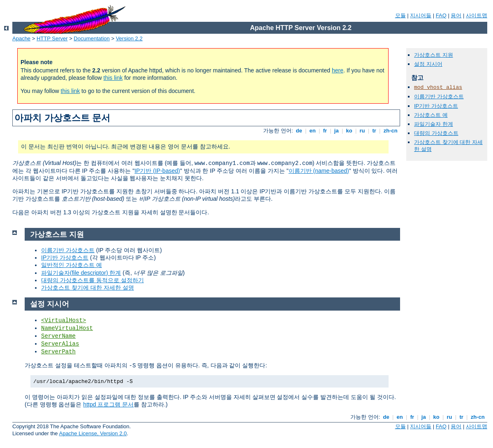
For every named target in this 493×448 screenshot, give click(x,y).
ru (362, 131)
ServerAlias (60, 344)
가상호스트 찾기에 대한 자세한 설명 (88, 288)
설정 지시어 (428, 64)
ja (336, 131)
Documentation (91, 38)
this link (113, 78)
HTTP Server (52, 38)
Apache (21, 38)
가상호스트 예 (431, 115)
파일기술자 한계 (434, 124)
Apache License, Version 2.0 (93, 433)
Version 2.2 (129, 38)
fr (325, 131)
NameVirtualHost (67, 328)
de (299, 131)
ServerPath (58, 352)
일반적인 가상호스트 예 (72, 265)
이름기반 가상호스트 (439, 96)
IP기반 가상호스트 (436, 106)
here (338, 70)
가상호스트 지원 (434, 55)
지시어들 (421, 15)
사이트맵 (477, 15)
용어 (456, 15)
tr (374, 131)
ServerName (58, 336)
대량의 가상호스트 (436, 133)
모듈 (400, 15)
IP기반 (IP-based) (157, 171)
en (312, 131)
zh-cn (390, 131)
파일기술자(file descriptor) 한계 (81, 273)
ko (349, 131)
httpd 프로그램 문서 (108, 404)
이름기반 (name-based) (319, 171)
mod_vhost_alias (438, 87)
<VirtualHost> (64, 320)
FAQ (441, 15)
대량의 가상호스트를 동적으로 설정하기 (93, 280)
